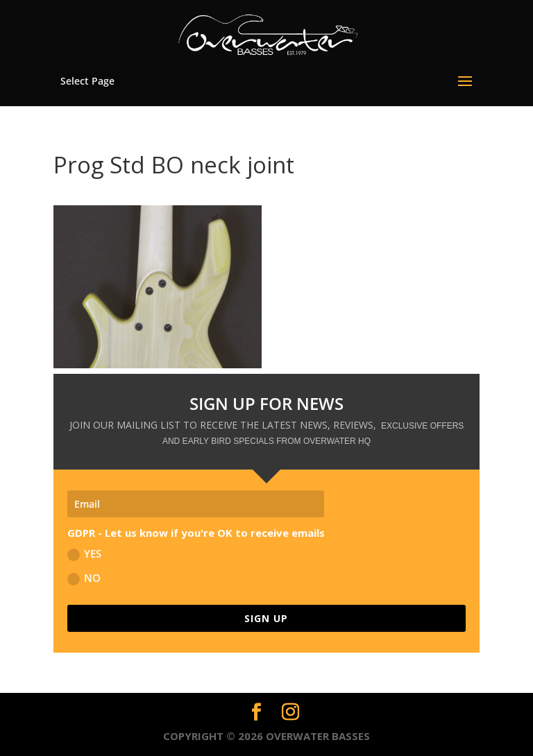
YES (84, 554)
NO (84, 578)
